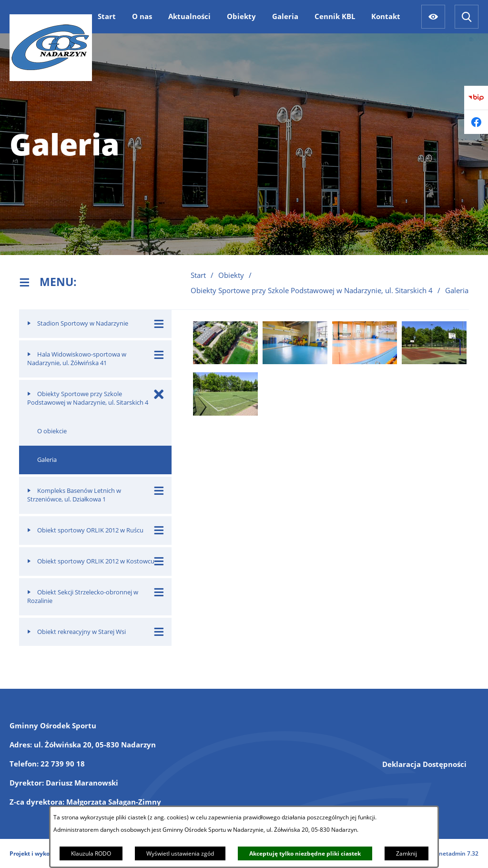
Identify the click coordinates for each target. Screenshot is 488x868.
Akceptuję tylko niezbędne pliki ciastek (305, 853)
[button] (225, 361)
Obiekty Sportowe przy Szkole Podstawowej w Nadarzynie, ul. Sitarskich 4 (312, 290)
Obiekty (231, 275)
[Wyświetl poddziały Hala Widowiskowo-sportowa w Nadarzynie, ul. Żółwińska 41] (159, 354)
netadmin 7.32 (459, 853)
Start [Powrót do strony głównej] (198, 275)
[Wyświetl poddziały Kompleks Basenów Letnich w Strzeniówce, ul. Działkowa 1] (159, 491)
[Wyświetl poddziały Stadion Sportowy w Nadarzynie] (159, 323)
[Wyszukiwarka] (467, 17)
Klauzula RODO (91, 853)
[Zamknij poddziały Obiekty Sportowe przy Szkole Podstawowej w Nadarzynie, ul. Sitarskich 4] (159, 394)
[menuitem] (107, 16)
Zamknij (407, 853)
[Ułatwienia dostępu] (433, 17)
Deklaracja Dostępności (424, 764)
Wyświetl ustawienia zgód (180, 853)
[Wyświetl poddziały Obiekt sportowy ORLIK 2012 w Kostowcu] (159, 561)
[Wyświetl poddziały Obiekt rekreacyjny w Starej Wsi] (159, 632)
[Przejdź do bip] (476, 98)
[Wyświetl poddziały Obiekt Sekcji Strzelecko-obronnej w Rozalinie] (159, 592)
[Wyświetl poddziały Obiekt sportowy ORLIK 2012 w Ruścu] (159, 530)
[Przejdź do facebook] (476, 122)
